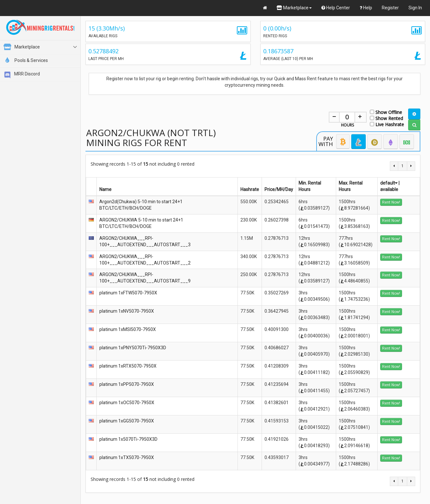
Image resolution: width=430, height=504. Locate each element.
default (389, 183)
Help (366, 8)
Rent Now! (391, 202)
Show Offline (386, 112)
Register (390, 8)
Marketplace (294, 8)
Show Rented (386, 118)
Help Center (336, 8)
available (389, 189)
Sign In (415, 8)
